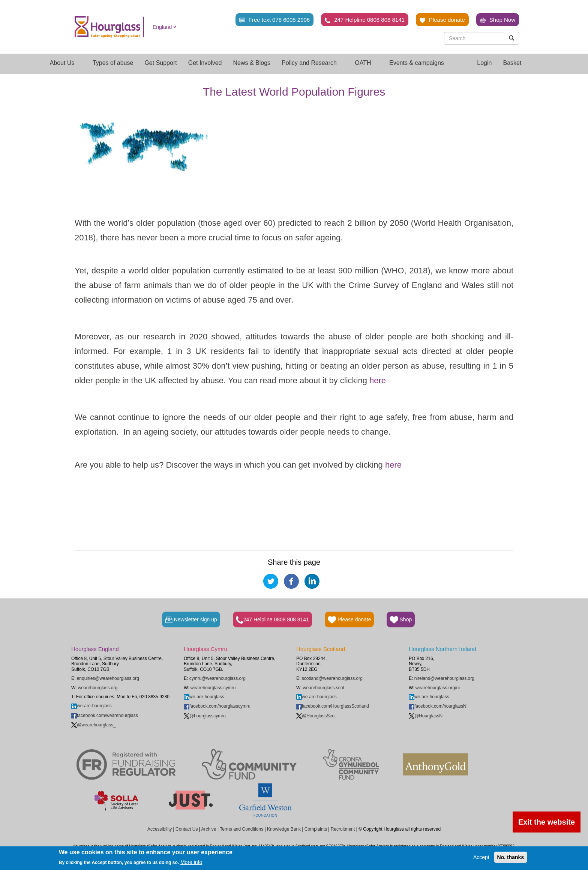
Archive (209, 829)
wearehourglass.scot (324, 688)
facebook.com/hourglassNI (438, 706)
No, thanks (511, 857)
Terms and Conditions (241, 829)
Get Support (160, 63)
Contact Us (187, 829)
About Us (66, 63)
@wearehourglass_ (94, 725)
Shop (401, 620)
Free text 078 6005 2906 (274, 20)
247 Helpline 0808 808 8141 (365, 20)
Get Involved (205, 63)
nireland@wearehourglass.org (444, 678)
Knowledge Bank (284, 829)
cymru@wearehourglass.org (217, 678)
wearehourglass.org (98, 688)
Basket (512, 63)
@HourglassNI (426, 716)
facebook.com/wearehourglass (105, 715)
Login (484, 63)
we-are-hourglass (91, 706)
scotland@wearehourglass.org (332, 678)
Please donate (442, 20)
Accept (481, 857)
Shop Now (498, 20)
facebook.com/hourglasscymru (217, 706)
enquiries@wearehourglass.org (108, 678)
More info (191, 862)
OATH (366, 63)
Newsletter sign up (191, 620)
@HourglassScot (316, 716)
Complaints (316, 829)
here (378, 380)
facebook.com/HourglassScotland (333, 706)
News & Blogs (252, 63)
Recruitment (343, 829)
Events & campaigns (420, 63)
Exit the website (547, 822)
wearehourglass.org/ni (438, 688)
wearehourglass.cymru (213, 688)
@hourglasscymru (205, 716)
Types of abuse (113, 63)
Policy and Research (313, 63)
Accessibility (160, 829)
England (162, 27)
